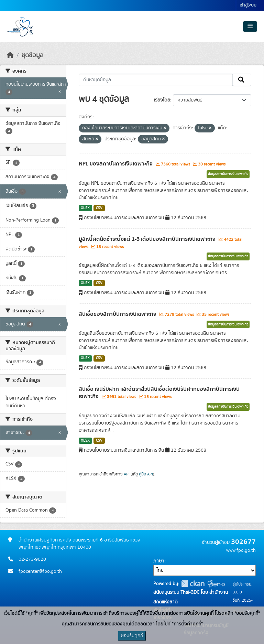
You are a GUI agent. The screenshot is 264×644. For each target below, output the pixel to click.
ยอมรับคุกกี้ (132, 636)
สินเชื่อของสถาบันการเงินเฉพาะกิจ (118, 314)
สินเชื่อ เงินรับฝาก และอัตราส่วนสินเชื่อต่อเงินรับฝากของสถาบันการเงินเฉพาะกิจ (159, 393)
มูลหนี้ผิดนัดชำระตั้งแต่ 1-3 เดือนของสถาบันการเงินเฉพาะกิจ (148, 239)
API (127, 474)
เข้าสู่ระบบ (248, 5)
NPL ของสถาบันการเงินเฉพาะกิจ (116, 164)
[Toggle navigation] (250, 26)
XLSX (85, 208)
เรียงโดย (162, 100)
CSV (99, 208)
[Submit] (242, 80)
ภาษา (159, 561)
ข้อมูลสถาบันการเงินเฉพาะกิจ (228, 174)
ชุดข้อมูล (32, 55)
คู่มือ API (146, 474)
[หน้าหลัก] (10, 55)
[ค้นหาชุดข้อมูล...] (156, 80)
